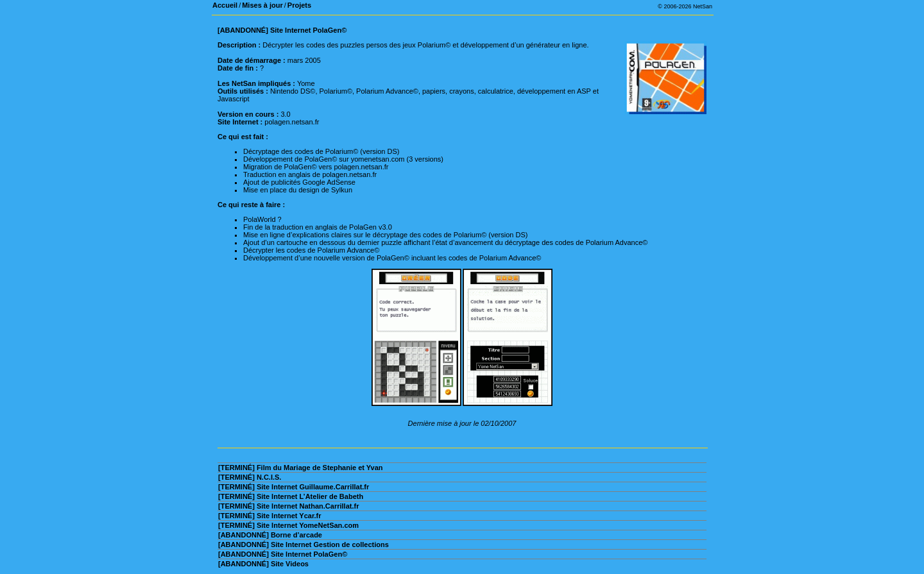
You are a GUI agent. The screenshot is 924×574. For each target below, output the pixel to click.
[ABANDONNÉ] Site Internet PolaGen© (283, 554)
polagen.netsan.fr (292, 122)
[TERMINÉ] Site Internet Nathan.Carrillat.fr (288, 506)
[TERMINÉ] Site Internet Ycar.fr (270, 516)
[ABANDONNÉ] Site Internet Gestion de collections (304, 544)
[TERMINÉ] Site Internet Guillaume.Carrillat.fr (294, 487)
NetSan (703, 6)
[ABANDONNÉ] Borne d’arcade (270, 535)
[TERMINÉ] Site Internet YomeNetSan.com (288, 525)
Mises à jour (262, 5)
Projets (299, 5)
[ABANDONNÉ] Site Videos (263, 564)
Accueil (225, 5)
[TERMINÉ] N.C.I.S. (250, 477)
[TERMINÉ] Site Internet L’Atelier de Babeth (291, 496)
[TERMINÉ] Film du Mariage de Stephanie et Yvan (301, 468)
